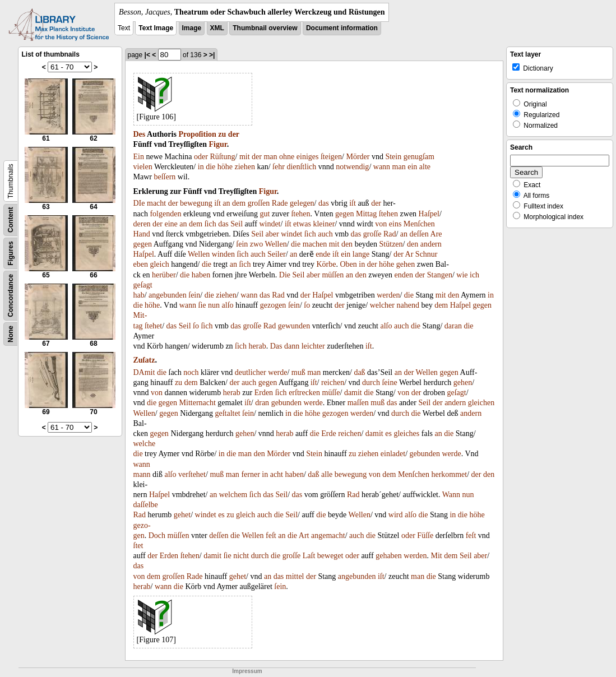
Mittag (366, 214)
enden (403, 275)
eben (141, 264)
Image (192, 28)
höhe (225, 167)
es (388, 433)
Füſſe (425, 535)
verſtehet (192, 474)
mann (142, 474)
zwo (256, 244)
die (210, 167)
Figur (217, 144)
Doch (157, 535)
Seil (237, 224)
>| (212, 55)
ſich (210, 224)
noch (191, 372)
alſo (228, 305)
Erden (264, 393)
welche (145, 444)
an (226, 203)
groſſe (372, 234)
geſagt (143, 285)
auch (325, 234)
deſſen (419, 234)
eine (171, 224)
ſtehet (153, 326)
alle (327, 474)
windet (270, 224)
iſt (217, 203)
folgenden (165, 214)
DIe (139, 203)
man (270, 157)
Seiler (277, 254)
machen (315, 244)
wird (396, 515)
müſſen (333, 275)
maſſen (358, 403)
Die (285, 275)
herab (258, 346)
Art (304, 535)
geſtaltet (227, 413)
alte (425, 167)
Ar (409, 254)
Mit (437, 556)
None (11, 334)
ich (474, 275)
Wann (451, 495)
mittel (295, 576)
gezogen (273, 305)
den (347, 244)
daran (453, 326)
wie (462, 275)
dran (262, 403)
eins (395, 224)
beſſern (165, 177)
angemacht (328, 535)
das (324, 203)
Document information (342, 28)
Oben (349, 264)
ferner (250, 474)
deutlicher (251, 372)
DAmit (144, 372)
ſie (202, 305)
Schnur (427, 254)
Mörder (358, 157)
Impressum (247, 671)
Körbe (326, 264)
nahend (408, 305)
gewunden (294, 326)
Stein (393, 157)
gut (265, 214)
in (201, 167)
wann (382, 167)
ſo (307, 305)
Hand (142, 234)
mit (245, 157)
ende (323, 254)
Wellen (275, 244)
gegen (344, 214)
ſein (242, 244)
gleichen (481, 403)
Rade (280, 203)
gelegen (302, 203)
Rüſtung (222, 157)
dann (292, 346)
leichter (313, 346)
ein (412, 167)
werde (277, 372)
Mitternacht (198, 403)
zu (222, 134)
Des (140, 134)
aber (272, 234)
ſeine (389, 382)
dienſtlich (301, 167)
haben (201, 275)
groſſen (259, 203)
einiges (308, 157)
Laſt (309, 556)
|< (147, 55)
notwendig (352, 167)
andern (431, 244)
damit (353, 393)
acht (277, 474)
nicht (241, 556)
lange (361, 254)
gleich (159, 264)
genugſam (419, 157)
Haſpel (429, 214)
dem (239, 203)
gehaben (389, 556)
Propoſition (197, 134)
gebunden (286, 403)
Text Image (156, 28)
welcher (382, 305)
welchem (233, 495)
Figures (11, 253)
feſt (271, 535)
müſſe (331, 393)
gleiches (406, 433)
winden (223, 254)
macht (156, 203)
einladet (393, 454)
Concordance (11, 296)
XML (217, 28)
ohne (287, 157)
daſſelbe (146, 505)
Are (436, 234)
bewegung (196, 203)
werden (388, 295)
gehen (406, 264)
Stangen (440, 275)
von (381, 224)
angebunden (168, 295)
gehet (182, 515)
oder (201, 157)
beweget (330, 556)
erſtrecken (304, 393)
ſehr (279, 167)
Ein (139, 157)
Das (276, 346)
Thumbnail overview (265, 28)
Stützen (391, 244)
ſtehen (300, 214)
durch (371, 382)
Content (11, 220)
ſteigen (331, 157)
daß (359, 372)
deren (142, 224)
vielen (143, 167)
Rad (390, 234)
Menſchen (419, 224)
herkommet (449, 474)
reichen (333, 382)
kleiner (324, 224)
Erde (328, 433)
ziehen (245, 167)
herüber (164, 275)
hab (139, 295)
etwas (302, 224)
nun (214, 305)
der (234, 134)
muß (298, 372)
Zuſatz (144, 360)
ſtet (138, 546)
